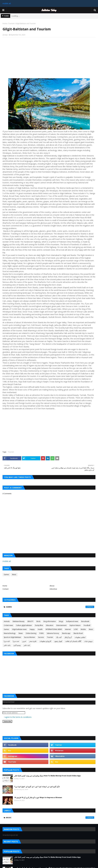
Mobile (83, 629)
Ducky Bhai (39, 625)
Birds (38, 621)
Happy (32, 629)
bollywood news (72, 621)
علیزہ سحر (33, 641)
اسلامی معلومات (80, 637)
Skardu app (66, 633)
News (21, 633)
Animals (7, 621)
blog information (50, 621)
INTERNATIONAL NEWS (54, 629)
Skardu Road (78, 633)
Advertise (53, 589)
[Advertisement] (49, 58)
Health (40, 629)
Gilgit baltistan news (19, 629)
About (52, 586)
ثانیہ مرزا (7, 641)
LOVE (76, 629)
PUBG (42, 633)
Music (14, 575)
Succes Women (30, 637)
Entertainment (61, 625)
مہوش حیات (88, 641)
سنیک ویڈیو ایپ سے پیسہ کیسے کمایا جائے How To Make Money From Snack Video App (47, 776)
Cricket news (8, 625)
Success (41, 637)
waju (6, 35)
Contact (5, 589)
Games (6, 575)
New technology (10, 633)
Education (50, 625)
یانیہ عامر (27, 645)
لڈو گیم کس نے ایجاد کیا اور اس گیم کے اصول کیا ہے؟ (37, 787)
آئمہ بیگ (59, 637)
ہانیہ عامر (7, 645)
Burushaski (85, 621)
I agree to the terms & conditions (18, 717)
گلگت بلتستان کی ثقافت (73, 641)
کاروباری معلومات (45, 641)
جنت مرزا (16, 641)
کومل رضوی (58, 641)
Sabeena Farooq (53, 633)
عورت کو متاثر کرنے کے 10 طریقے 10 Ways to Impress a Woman (38, 797)
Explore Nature (75, 625)
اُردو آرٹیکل (68, 637)
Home (5, 24)
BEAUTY (30, 621)
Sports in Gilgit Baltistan (12, 637)
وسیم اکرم (17, 645)
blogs (61, 621)
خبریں (24, 641)
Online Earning (31, 633)
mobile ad (7, 3)
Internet (68, 629)
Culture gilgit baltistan (24, 625)
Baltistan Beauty (19, 621)
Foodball (87, 625)
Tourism (11, 24)
